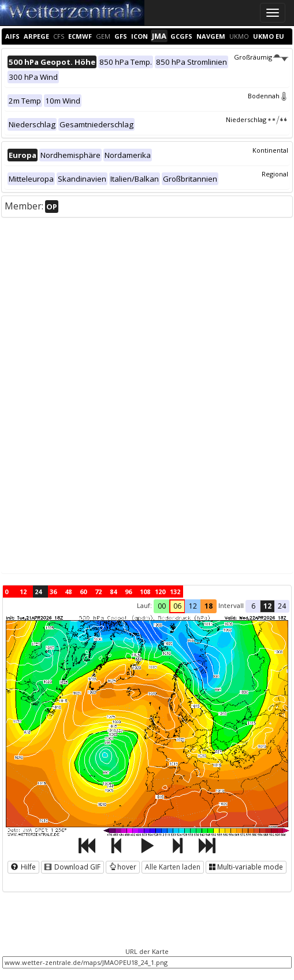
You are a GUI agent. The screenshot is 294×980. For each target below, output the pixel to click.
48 (68, 592)
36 (53, 592)
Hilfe (23, 867)
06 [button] (177, 606)
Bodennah (268, 96)
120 (160, 592)
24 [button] (282, 606)
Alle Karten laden (173, 867)
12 (23, 592)
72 (98, 592)
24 (38, 592)
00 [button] (162, 606)
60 (83, 592)
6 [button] (253, 606)
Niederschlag (257, 119)
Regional (275, 174)
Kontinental (270, 150)
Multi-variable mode (246, 867)
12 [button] (193, 606)
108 (145, 592)
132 (175, 592)
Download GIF (72, 867)
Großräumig (261, 57)
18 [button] (209, 606)
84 (113, 592)
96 (128, 592)
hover (123, 867)
